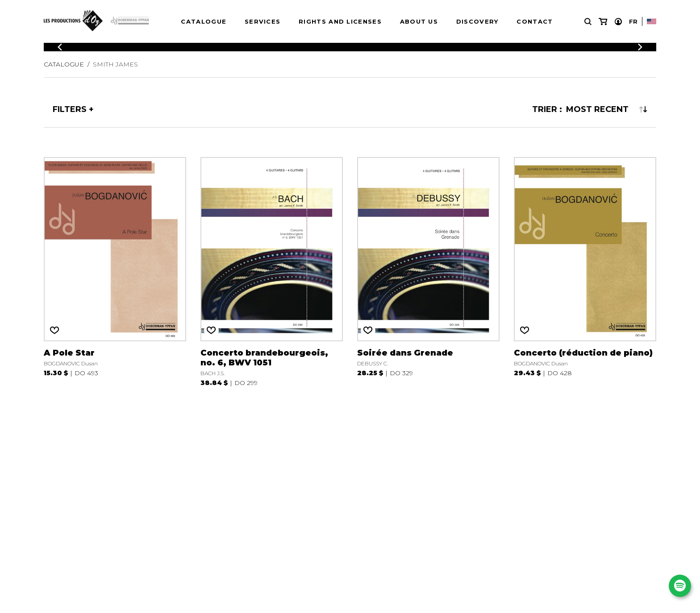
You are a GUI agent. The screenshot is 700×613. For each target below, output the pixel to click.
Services (262, 21)
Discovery (477, 21)
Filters (70, 109)
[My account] (618, 22)
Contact (535, 21)
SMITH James (115, 64)
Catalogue (204, 21)
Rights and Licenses (340, 21)
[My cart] (603, 22)
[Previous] (60, 47)
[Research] (588, 22)
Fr (633, 21)
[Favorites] (55, 330)
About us (419, 21)
